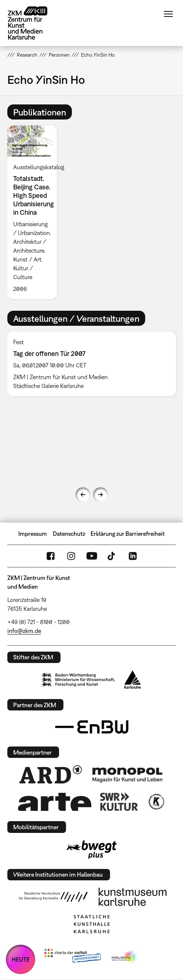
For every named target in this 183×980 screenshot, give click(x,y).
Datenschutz (69, 534)
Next (100, 495)
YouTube (92, 556)
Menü (168, 14)
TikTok (112, 556)
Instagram (71, 556)
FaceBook (51, 556)
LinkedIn (133, 556)
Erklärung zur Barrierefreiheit (128, 534)
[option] (35, 212)
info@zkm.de (24, 631)
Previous (83, 495)
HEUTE (21, 959)
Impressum (33, 534)
